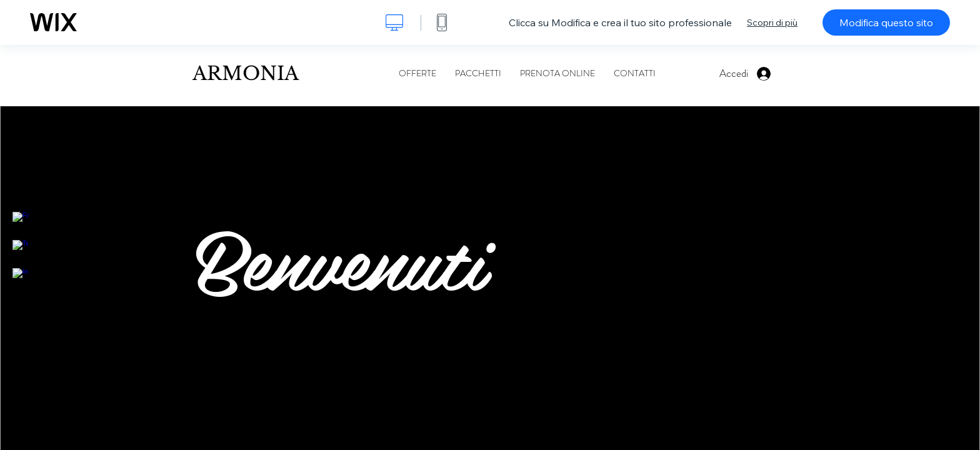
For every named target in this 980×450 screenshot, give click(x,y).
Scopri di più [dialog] (772, 22)
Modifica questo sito (886, 22)
